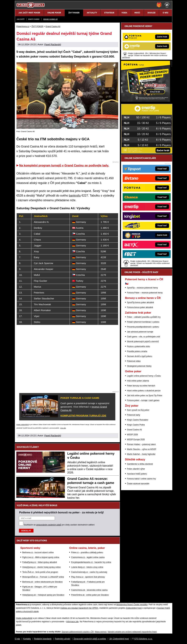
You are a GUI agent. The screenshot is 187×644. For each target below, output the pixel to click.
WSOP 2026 (132, 435)
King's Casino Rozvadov (138, 420)
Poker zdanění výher (136, 469)
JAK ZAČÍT (21, 19)
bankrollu (75, 196)
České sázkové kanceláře (138, 484)
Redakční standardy (43, 639)
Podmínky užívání (62, 639)
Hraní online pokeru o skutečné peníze (144, 391)
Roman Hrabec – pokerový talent (141, 444)
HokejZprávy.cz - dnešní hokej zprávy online (42, 567)
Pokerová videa (134, 361)
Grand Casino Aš (50, 19)
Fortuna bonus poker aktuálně (140, 307)
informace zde (72, 622)
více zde (63, 428)
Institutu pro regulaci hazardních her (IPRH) (79, 608)
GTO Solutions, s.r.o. (143, 639)
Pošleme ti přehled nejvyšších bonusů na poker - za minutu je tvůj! (62, 512)
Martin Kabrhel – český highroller (141, 454)
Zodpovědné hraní (134, 608)
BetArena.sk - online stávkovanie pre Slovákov (43, 582)
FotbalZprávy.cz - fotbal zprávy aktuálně (40, 562)
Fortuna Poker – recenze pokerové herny (145, 293)
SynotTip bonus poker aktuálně (141, 302)
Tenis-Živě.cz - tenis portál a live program (40, 572)
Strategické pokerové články (139, 366)
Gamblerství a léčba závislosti (140, 464)
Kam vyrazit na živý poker (138, 410)
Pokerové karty (134, 415)
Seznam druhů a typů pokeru (140, 356)
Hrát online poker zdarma (138, 381)
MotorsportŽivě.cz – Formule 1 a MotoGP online (43, 577)
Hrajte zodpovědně (23, 425)
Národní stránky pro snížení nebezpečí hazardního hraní (132, 632)
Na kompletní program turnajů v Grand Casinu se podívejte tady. (64, 165)
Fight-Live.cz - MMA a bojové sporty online (41, 557)
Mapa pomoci (101, 632)
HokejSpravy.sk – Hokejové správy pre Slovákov (43, 595)
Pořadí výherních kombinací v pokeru (143, 322)
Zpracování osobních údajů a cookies (90, 639)
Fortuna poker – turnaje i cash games (143, 400)
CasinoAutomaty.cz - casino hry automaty (89, 572)
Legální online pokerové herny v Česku (144, 376)
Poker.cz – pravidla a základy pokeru (87, 552)
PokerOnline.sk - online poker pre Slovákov (90, 595)
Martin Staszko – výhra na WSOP (142, 449)
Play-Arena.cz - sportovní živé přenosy (88, 577)
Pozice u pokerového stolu (139, 346)
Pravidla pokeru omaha (137, 351)
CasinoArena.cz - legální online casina (88, 557)
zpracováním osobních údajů (49, 525)
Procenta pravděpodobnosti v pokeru (143, 327)
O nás (17, 639)
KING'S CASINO (34, 19)
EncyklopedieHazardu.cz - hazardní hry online (91, 562)
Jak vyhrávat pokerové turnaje (140, 332)
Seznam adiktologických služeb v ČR (78, 632)
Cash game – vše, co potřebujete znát (144, 337)
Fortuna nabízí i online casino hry (142, 479)
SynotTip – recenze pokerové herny (142, 288)
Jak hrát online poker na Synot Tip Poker (145, 395)
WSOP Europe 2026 (136, 439)
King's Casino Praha (136, 425)
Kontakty (27, 639)
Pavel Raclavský (53, 44)
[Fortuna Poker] (146, 101)
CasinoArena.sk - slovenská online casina (89, 590)
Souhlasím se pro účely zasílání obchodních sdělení (59, 525)
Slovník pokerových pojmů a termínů (143, 342)
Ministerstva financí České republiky (132, 605)
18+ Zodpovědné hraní (119, 639)
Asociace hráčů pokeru (137, 474)
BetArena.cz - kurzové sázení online (38, 552)
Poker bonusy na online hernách (141, 386)
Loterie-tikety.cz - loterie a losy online (87, 567)
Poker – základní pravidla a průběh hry (144, 317)
